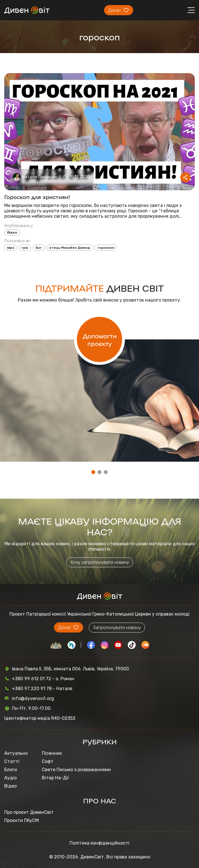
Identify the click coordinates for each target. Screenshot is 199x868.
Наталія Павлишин (40, 177)
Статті (12, 761)
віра (11, 248)
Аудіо (10, 778)
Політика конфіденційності (99, 843)
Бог (39, 248)
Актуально (16, 753)
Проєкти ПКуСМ (21, 820)
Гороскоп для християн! (37, 197)
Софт (48, 761)
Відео (12, 232)
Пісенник (52, 753)
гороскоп (106, 248)
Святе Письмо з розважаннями (76, 770)
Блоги (11, 770)
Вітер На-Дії (55, 778)
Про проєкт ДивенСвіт (29, 812)
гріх (25, 248)
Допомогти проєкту (100, 339)
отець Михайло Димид (70, 248)
